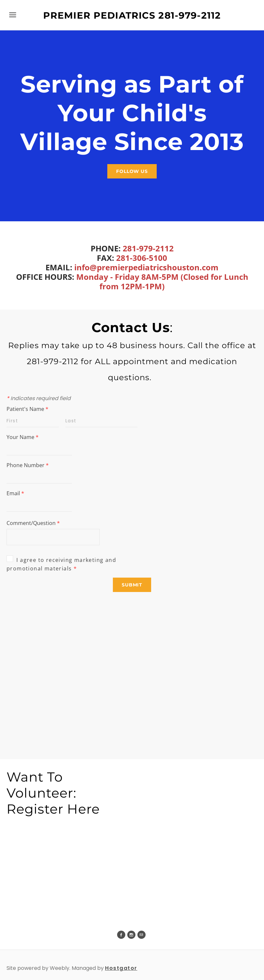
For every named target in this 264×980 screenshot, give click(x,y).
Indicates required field (39, 398)
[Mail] (141, 935)
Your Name (23, 437)
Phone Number (28, 465)
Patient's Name (27, 409)
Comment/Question (33, 523)
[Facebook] (121, 935)
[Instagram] (131, 935)
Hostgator (121, 968)
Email (15, 493)
